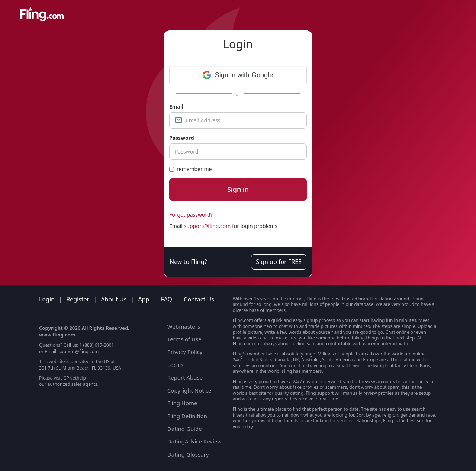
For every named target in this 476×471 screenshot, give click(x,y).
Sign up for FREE (279, 262)
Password (182, 138)
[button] (238, 75)
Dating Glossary (188, 454)
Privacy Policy (185, 352)
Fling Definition (187, 416)
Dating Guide (185, 429)
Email (176, 107)
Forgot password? (191, 215)
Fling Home (182, 403)
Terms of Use (184, 339)
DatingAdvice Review (194, 441)
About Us (114, 299)
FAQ (167, 299)
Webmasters (184, 326)
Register (78, 299)
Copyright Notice (189, 390)
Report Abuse (185, 377)
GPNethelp (75, 378)
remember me (190, 169)
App (144, 299)
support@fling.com (208, 226)
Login (47, 299)
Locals (176, 365)
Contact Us (199, 299)
